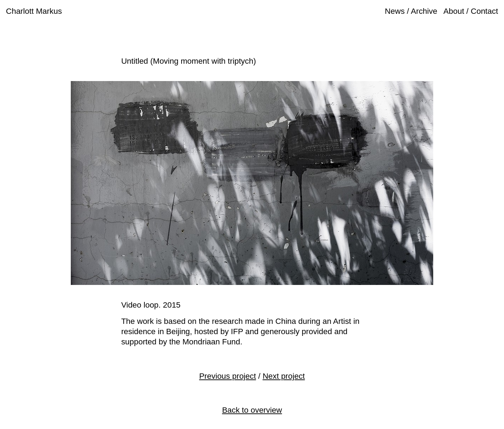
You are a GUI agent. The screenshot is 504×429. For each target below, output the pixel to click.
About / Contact (471, 11)
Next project (284, 376)
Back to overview (252, 410)
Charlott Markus (34, 11)
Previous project (228, 376)
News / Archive (411, 11)
